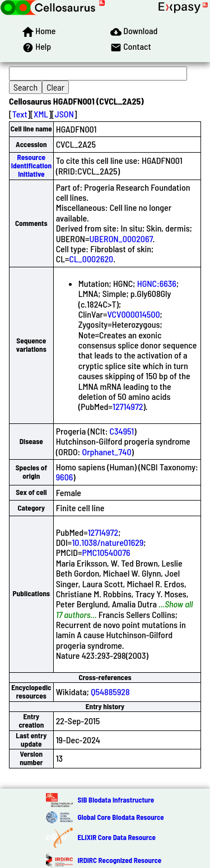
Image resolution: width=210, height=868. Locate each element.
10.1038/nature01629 (108, 542)
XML (41, 114)
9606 (65, 477)
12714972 (128, 406)
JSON (64, 114)
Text (20, 114)
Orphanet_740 (106, 452)
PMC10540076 (106, 552)
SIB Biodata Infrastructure (116, 800)
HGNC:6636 (157, 283)
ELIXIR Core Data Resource (116, 837)
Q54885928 (110, 692)
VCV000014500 (133, 314)
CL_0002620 (91, 259)
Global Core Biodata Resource (120, 817)
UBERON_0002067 (121, 239)
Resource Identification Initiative (31, 166)
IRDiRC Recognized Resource (119, 860)
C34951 (122, 431)
